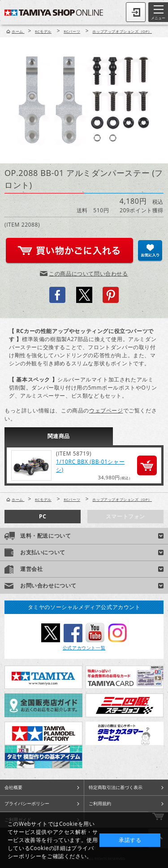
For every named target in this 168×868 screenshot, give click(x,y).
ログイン (136, 12)
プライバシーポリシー (27, 803)
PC (43, 516)
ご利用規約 (100, 803)
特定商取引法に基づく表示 (116, 787)
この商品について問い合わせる (88, 274)
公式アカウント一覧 (84, 648)
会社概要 (13, 787)
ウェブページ (106, 410)
